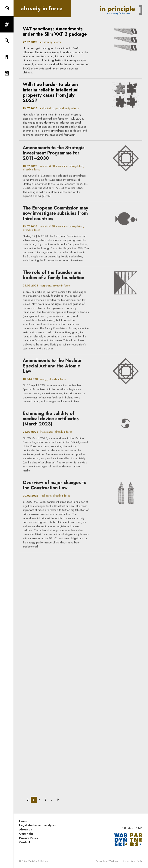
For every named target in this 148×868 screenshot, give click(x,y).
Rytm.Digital (137, 861)
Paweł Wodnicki (111, 861)
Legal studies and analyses (37, 825)
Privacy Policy (29, 838)
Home (23, 821)
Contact (25, 842)
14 (59, 800)
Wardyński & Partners (38, 861)
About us (25, 830)
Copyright (26, 834)
